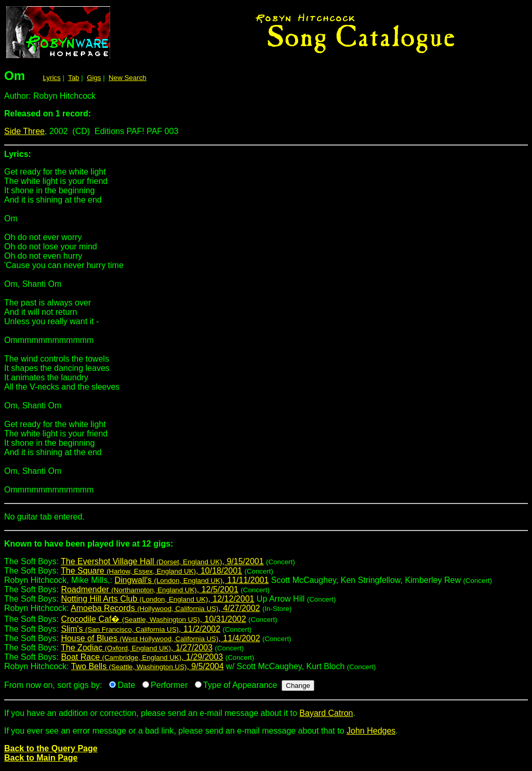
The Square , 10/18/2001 (151, 571)
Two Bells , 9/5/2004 (148, 666)
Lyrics (51, 78)
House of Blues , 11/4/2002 (160, 638)
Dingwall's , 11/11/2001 (192, 580)
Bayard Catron (326, 713)
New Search (128, 78)
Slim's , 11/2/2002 (141, 629)
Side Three (24, 131)
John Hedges (371, 731)
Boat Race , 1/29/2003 (142, 657)
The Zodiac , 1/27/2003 (137, 648)
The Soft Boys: (266, 548)
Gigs (94, 78)
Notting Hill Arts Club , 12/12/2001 (157, 599)
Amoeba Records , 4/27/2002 (165, 608)
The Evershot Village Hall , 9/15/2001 (162, 561)
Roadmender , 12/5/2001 (150, 589)
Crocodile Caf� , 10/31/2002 (153, 619)
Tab (74, 78)
